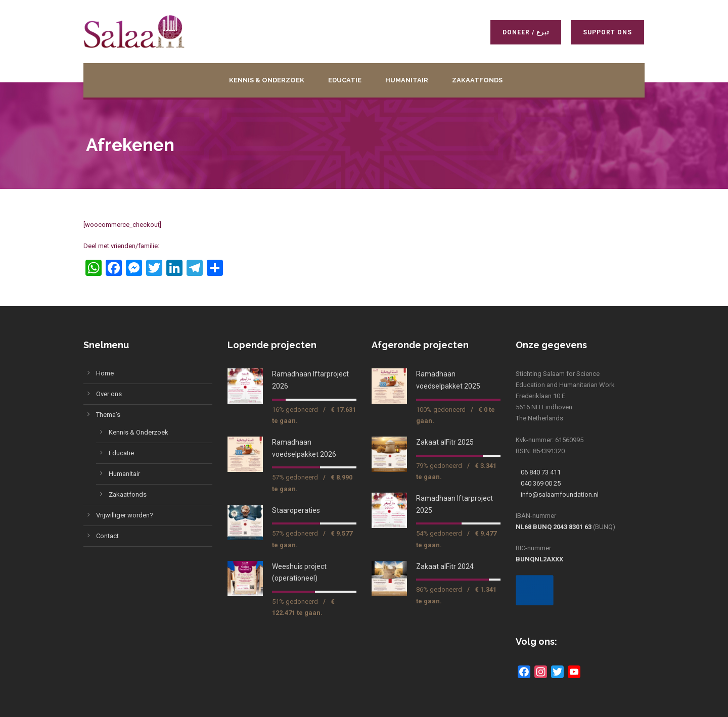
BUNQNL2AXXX (539, 559)
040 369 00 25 (541, 483)
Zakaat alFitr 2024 (445, 566)
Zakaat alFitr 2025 (445, 442)
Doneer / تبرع (526, 32)
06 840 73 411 (541, 472)
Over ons (109, 394)
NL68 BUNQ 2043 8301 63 (554, 527)
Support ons (608, 32)
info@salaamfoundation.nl (560, 494)
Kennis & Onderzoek (267, 80)
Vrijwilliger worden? (125, 515)
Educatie (345, 80)
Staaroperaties (296, 510)
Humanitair (407, 80)
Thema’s (108, 415)
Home (105, 373)
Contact (107, 536)
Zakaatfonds (477, 80)
